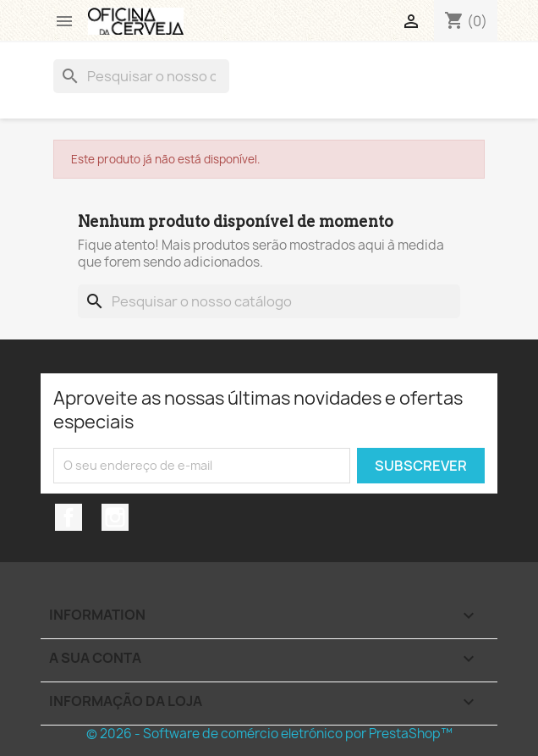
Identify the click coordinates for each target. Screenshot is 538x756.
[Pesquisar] (141, 76)
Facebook (69, 517)
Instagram (115, 517)
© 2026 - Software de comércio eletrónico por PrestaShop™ (269, 734)
